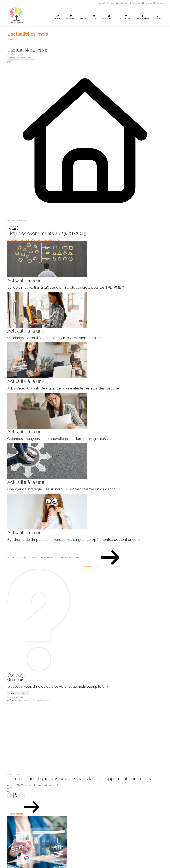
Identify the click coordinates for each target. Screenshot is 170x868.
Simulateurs (143, 17)
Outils (94, 17)
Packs (83, 17)
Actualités (126, 17)
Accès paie (135, 3)
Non (24, 693)
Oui (13, 693)
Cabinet (58, 17)
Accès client (122, 3)
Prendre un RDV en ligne (153, 3)
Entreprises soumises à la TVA (20, 240)
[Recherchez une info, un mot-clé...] (21, 57)
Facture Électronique (106, 3)
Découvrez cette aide (92, 558)
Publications (109, 17)
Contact (158, 17)
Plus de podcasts (17, 807)
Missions (71, 17)
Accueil (10, 40)
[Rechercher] (9, 61)
